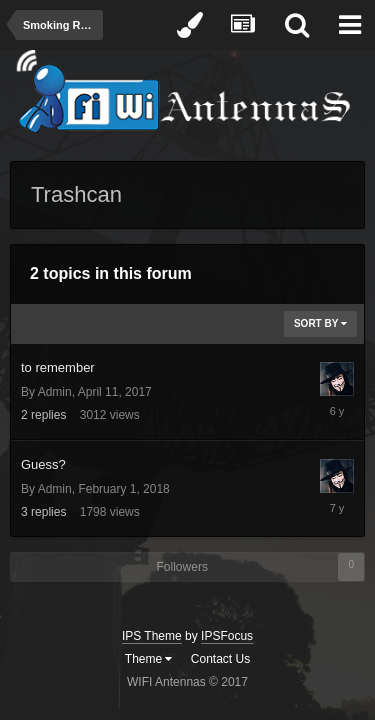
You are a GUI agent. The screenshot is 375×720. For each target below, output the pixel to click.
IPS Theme (152, 636)
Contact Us (220, 659)
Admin (55, 392)
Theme (149, 659)
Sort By (320, 323)
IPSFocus (227, 636)
